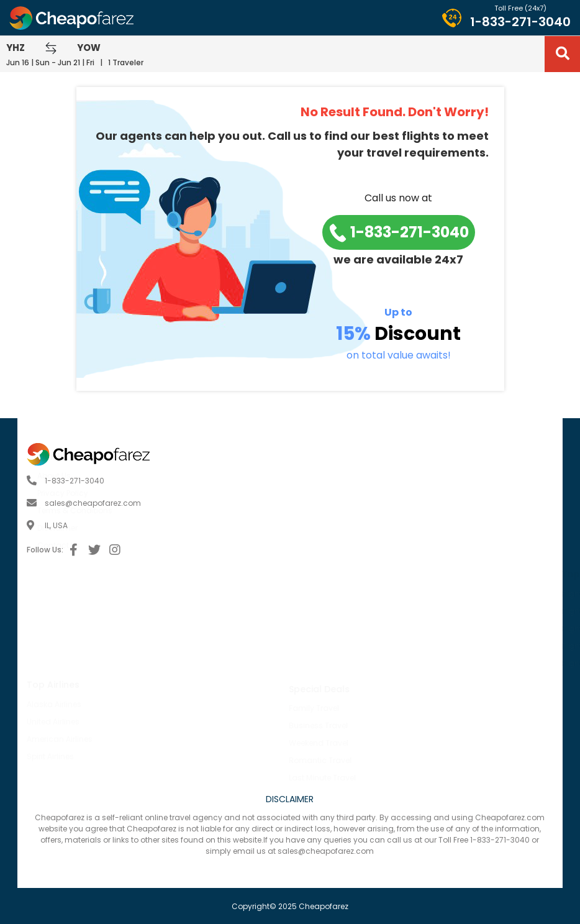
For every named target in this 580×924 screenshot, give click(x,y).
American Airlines (60, 648)
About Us (316, 476)
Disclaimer (319, 528)
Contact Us (321, 545)
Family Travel (98, 708)
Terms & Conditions (337, 510)
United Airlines (53, 630)
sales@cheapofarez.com (93, 503)
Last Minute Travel (107, 778)
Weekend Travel (103, 743)
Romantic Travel (105, 760)
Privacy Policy (325, 493)
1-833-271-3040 (520, 22)
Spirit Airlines (50, 665)
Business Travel (103, 725)
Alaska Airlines (54, 613)
